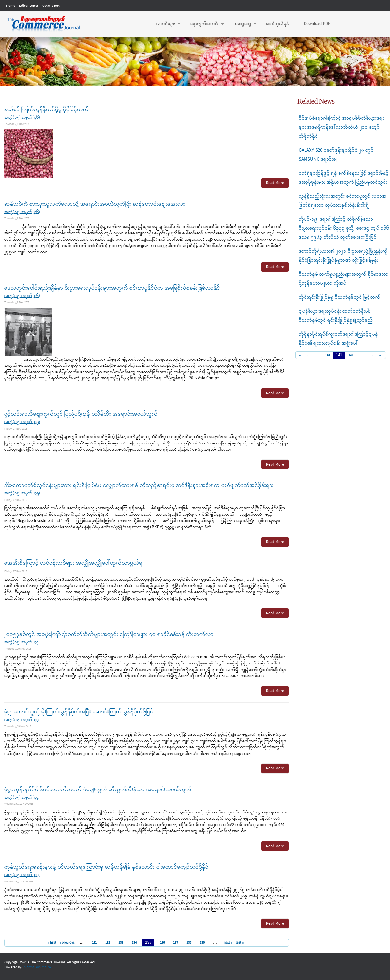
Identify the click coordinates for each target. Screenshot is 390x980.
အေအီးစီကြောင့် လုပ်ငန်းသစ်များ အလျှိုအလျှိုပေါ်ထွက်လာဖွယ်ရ (73, 563)
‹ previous (67, 943)
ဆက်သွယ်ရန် (278, 24)
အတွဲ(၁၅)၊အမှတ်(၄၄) (22, 642)
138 (189, 943)
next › (228, 943)
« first (52, 943)
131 (94, 943)
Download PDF (317, 24)
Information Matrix (37, 967)
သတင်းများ (165, 24)
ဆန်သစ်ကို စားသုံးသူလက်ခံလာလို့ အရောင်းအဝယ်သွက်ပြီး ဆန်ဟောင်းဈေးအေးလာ (95, 204)
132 (108, 943)
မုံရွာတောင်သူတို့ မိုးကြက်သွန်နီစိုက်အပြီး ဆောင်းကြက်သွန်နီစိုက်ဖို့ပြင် (79, 712)
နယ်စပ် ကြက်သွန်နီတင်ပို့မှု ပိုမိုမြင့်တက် (46, 110)
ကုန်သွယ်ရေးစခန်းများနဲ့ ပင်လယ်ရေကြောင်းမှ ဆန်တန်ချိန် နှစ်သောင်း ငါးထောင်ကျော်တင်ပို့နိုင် (106, 867)
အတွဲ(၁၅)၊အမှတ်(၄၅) (22, 422)
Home (11, 6)
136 (162, 943)
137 (176, 943)
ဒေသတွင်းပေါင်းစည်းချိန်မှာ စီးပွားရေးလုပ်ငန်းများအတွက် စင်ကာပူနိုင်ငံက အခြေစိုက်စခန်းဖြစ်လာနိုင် (112, 288)
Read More (275, 183)
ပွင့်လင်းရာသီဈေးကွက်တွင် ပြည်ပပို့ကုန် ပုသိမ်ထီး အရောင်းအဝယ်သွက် (81, 414)
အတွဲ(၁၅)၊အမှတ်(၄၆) (22, 117)
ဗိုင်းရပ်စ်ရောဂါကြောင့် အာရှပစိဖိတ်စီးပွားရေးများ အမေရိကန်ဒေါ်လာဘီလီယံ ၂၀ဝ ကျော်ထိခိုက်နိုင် (341, 127)
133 (121, 943)
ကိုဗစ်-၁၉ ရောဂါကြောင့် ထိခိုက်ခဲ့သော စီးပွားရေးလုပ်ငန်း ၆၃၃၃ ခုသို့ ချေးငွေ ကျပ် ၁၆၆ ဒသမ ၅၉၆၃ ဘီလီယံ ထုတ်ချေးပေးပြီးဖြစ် (344, 228)
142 (351, 356)
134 (134, 943)
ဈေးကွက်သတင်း (204, 24)
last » (240, 943)
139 (202, 943)
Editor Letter (29, 6)
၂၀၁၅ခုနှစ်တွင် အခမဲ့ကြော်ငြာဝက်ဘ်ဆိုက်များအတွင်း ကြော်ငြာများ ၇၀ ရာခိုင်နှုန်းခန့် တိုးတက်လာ (109, 634)
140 (327, 356)
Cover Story (51, 6)
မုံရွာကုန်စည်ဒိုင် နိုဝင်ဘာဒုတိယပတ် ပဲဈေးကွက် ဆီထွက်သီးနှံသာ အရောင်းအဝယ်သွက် (98, 790)
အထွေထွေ (242, 24)
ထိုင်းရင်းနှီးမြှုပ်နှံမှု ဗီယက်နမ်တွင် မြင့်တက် (340, 297)
